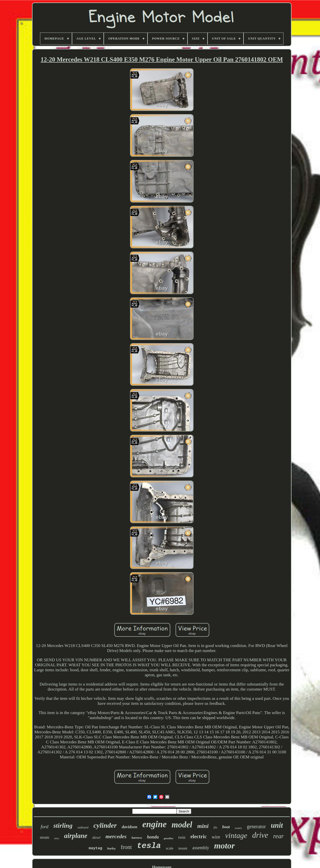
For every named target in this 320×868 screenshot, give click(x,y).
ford (45, 827)
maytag (95, 848)
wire (216, 837)
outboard (83, 827)
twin (182, 837)
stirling (63, 826)
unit (277, 825)
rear (278, 836)
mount (183, 848)
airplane (76, 836)
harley (111, 848)
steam (44, 837)
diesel (96, 838)
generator (256, 826)
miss (57, 838)
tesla (149, 846)
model (182, 825)
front (126, 847)
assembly (201, 848)
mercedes (116, 836)
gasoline (168, 838)
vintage (236, 835)
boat (226, 827)
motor (224, 846)
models (238, 828)
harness (137, 838)
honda (153, 837)
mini (203, 826)
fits (215, 827)
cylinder (105, 825)
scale (169, 848)
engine (154, 824)
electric (198, 836)
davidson (129, 827)
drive (260, 835)
